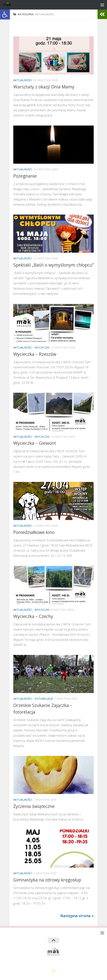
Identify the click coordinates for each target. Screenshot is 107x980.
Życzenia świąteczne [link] (34, 806)
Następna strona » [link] (77, 916)
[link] (5, 14)
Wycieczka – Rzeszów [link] (35, 354)
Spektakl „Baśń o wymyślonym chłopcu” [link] (53, 265)
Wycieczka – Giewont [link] (35, 443)
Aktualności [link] (23, 80)
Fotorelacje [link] (44, 699)
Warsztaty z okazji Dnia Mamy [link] (44, 87)
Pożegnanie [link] (25, 176)
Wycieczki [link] (42, 347)
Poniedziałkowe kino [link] (34, 532)
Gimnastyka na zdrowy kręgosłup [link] (47, 880)
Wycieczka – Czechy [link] (33, 616)
